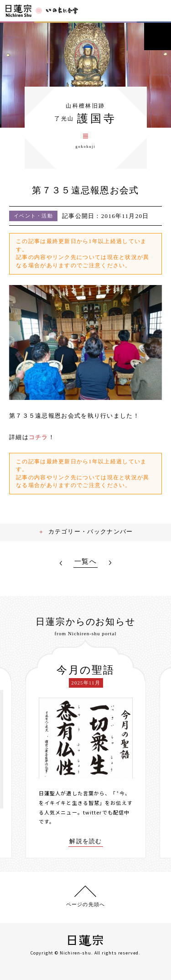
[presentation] (19, 749)
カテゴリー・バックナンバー (91, 531)
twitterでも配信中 (106, 812)
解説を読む (86, 841)
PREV (61, 563)
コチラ (39, 437)
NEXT (110, 563)
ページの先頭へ (85, 904)
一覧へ (85, 562)
